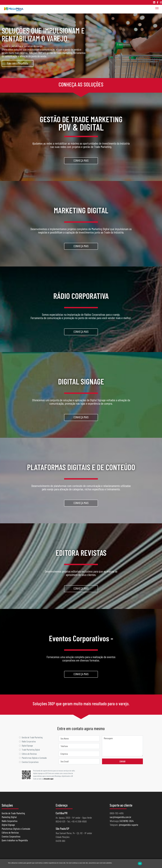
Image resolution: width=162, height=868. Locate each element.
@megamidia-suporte (128, 827)
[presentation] (126, 776)
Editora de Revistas (10, 835)
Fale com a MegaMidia (18, 63)
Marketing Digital (9, 819)
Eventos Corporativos (11, 839)
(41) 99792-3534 (127, 823)
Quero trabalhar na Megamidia (15, 843)
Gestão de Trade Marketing (13, 815)
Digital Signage (8, 827)
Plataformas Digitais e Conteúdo (16, 831)
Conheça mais (81, 161)
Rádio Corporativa (10, 823)
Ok (140, 864)
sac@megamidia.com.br (120, 819)
